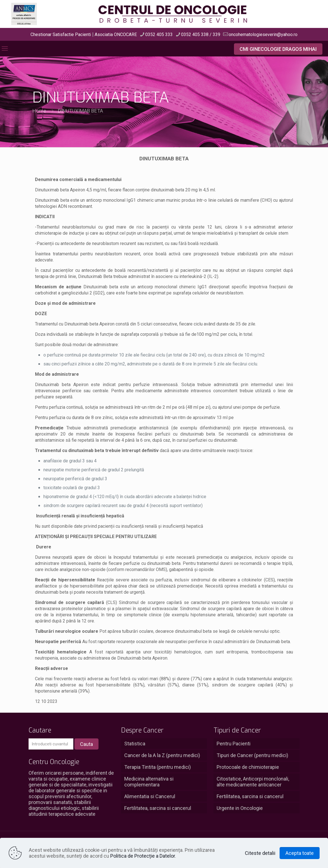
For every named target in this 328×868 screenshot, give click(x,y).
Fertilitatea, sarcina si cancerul (158, 808)
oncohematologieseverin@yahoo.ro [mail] (263, 35)
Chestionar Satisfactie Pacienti (61, 35)
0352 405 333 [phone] (159, 35)
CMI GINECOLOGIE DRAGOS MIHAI (278, 49)
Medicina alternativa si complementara (149, 782)
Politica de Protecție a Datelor (143, 856)
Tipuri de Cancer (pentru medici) (252, 755)
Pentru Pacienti (234, 744)
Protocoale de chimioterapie (248, 767)
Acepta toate (300, 853)
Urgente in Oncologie (240, 808)
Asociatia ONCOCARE (116, 35)
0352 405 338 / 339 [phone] (201, 35)
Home (39, 111)
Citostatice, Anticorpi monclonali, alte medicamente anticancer (253, 782)
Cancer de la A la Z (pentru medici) (162, 755)
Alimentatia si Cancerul (150, 796)
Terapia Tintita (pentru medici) (158, 767)
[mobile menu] (5, 49)
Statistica (135, 744)
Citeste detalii (260, 853)
